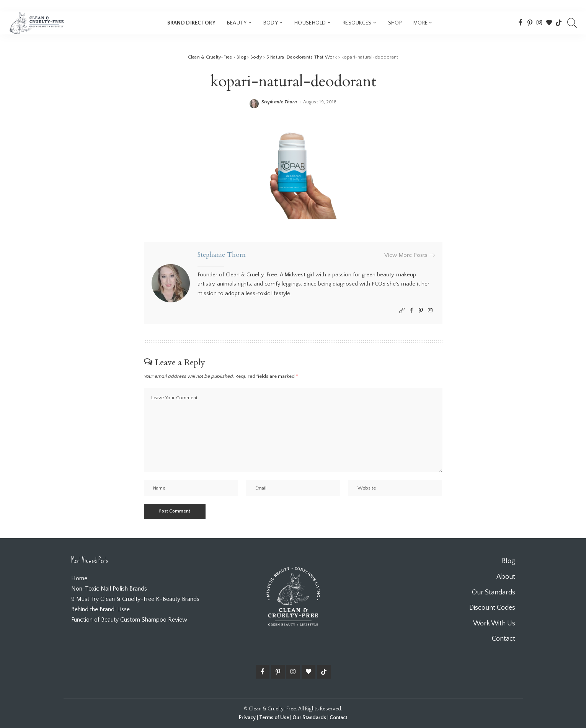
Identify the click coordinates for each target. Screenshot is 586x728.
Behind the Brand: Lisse (100, 609)
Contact (338, 718)
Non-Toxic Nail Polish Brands (109, 589)
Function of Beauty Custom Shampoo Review (129, 620)
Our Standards (309, 718)
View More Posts (410, 255)
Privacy (247, 718)
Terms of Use (274, 718)
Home (79, 578)
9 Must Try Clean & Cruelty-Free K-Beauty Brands (135, 599)
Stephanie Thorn (279, 102)
